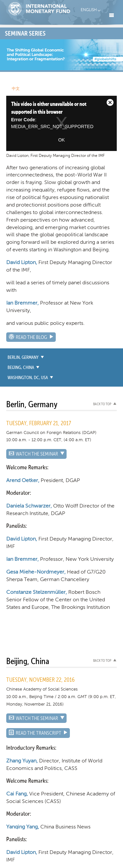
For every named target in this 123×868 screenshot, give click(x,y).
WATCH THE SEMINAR (37, 454)
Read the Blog (31, 338)
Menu (112, 15)
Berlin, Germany (23, 358)
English (89, 10)
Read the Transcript (39, 733)
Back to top (102, 404)
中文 (16, 89)
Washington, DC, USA (28, 378)
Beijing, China (21, 368)
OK (61, 140)
